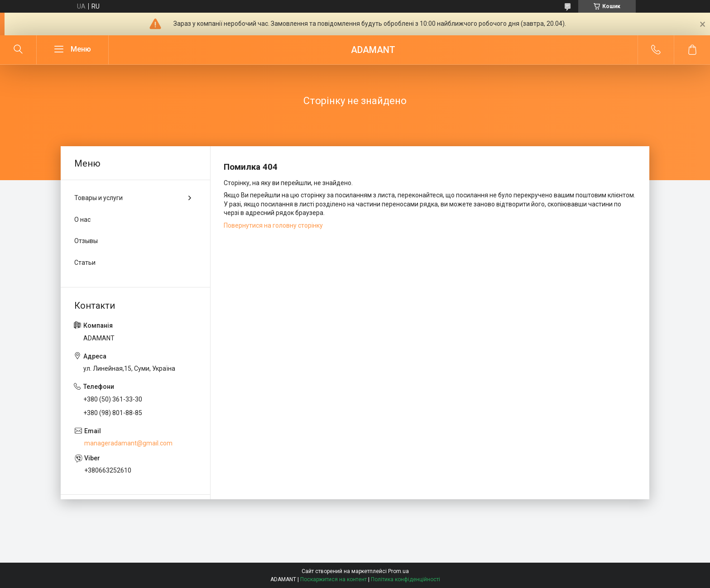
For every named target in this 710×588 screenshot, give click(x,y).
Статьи (85, 263)
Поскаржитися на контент (333, 579)
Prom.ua (398, 571)
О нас (82, 220)
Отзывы (86, 241)
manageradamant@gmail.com (128, 443)
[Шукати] (18, 50)
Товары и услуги (98, 198)
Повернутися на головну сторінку (273, 225)
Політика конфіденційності (405, 579)
